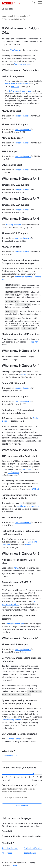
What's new (15, 50)
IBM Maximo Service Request (17, 84)
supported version (23, 116)
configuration (14, 472)
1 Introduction (22, 16)
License (14, 864)
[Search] (33, 3)
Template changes (22, 64)
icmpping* (34, 342)
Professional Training (33, 847)
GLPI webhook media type (20, 91)
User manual (7, 16)
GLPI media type (13, 738)
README (36, 489)
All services (7, 852)
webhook (15, 86)
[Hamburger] (40, 3)
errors (24, 374)
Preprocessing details (11, 718)
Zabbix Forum (30, 852)
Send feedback (22, 804)
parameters (27, 469)
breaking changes (13, 225)
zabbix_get (22, 505)
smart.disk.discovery (15, 623)
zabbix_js (35, 505)
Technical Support (10, 847)
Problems (28, 544)
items (16, 567)
